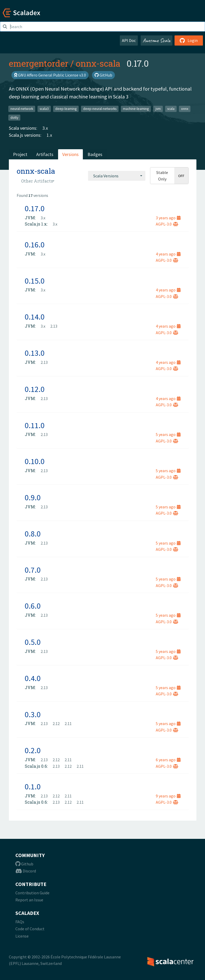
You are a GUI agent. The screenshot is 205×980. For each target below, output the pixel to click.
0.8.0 (33, 534)
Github (24, 864)
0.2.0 (33, 750)
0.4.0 (33, 678)
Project (20, 154)
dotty (14, 117)
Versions (70, 154)
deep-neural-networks (100, 109)
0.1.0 (33, 787)
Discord (26, 871)
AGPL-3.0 (167, 224)
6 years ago (168, 760)
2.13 (54, 326)
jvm (158, 109)
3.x (45, 128)
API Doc (129, 40)
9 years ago (168, 796)
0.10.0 (35, 461)
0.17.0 (35, 208)
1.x (49, 135)
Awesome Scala (157, 40)
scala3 (44, 109)
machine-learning (136, 109)
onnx (185, 109)
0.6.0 (33, 606)
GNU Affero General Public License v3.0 (50, 75)
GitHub (103, 75)
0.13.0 (35, 353)
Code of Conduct (30, 929)
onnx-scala (98, 63)
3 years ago (168, 218)
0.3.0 (33, 714)
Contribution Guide (32, 893)
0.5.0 (33, 642)
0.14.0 (35, 317)
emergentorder (39, 63)
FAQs (20, 922)
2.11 (68, 723)
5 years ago (168, 434)
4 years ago (168, 254)
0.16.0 (35, 245)
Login (189, 40)
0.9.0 (33, 497)
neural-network (22, 109)
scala (171, 109)
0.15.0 (35, 281)
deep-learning (66, 109)
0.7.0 (33, 570)
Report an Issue (29, 900)
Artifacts (45, 154)
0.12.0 (35, 389)
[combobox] (117, 176)
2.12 (56, 723)
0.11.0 (35, 425)
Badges (95, 154)
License (22, 936)
